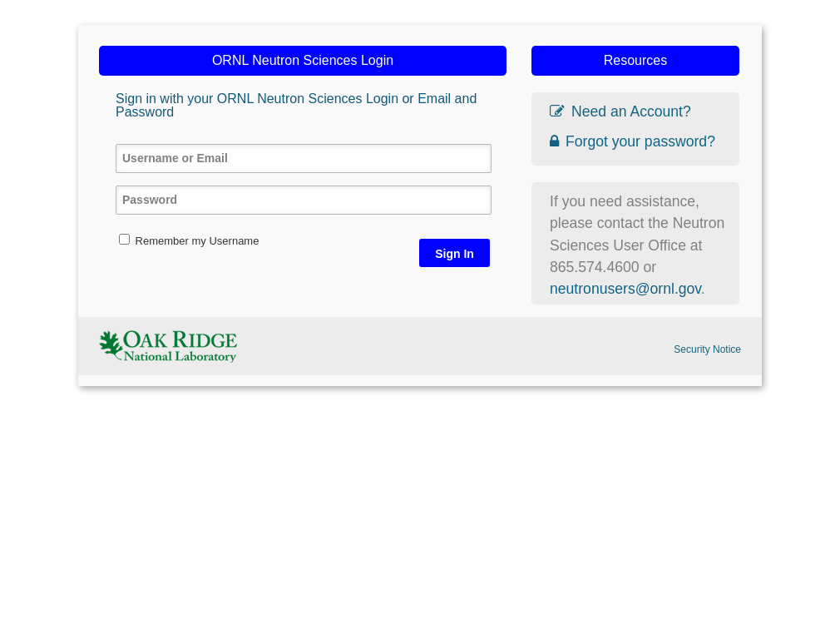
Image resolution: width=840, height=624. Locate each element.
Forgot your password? (632, 141)
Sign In (455, 254)
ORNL (168, 346)
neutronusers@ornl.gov (625, 289)
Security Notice (707, 349)
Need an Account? (620, 111)
